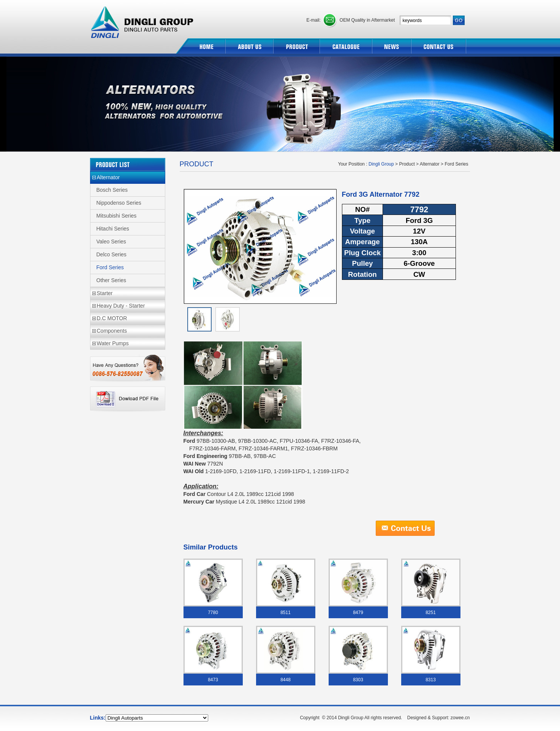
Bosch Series (112, 190)
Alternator (108, 177)
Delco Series (112, 254)
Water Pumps (113, 343)
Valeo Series (111, 242)
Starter (105, 293)
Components (112, 331)
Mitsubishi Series (117, 216)
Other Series (112, 280)
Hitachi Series (113, 229)
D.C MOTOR (112, 318)
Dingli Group (143, 19)
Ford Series (110, 267)
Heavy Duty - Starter (121, 306)
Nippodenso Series (119, 203)
